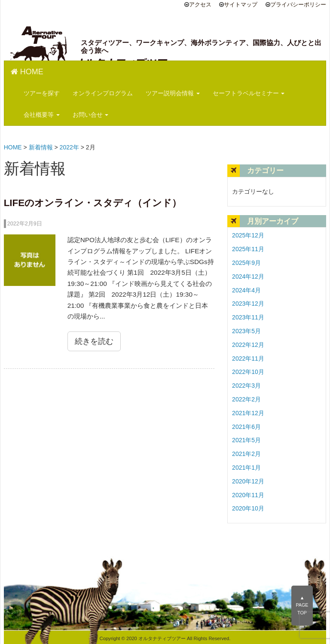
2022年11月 (248, 358)
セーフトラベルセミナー (249, 93)
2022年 (69, 147)
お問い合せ (91, 115)
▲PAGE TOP (302, 605)
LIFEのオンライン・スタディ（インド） (93, 203)
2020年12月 (248, 481)
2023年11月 (248, 317)
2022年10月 (248, 372)
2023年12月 (248, 304)
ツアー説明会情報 (173, 93)
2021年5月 (246, 440)
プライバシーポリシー (298, 5)
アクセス (200, 5)
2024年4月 (246, 290)
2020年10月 (248, 508)
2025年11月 (248, 249)
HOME (27, 72)
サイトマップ (241, 5)
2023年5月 (246, 331)
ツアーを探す (42, 93)
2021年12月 (248, 413)
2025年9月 (246, 263)
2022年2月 (246, 399)
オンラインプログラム (103, 93)
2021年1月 (246, 468)
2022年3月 (246, 386)
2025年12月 (248, 235)
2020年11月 (248, 495)
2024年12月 (248, 276)
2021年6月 (246, 427)
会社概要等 (42, 115)
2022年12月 (248, 345)
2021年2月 (246, 454)
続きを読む (94, 341)
